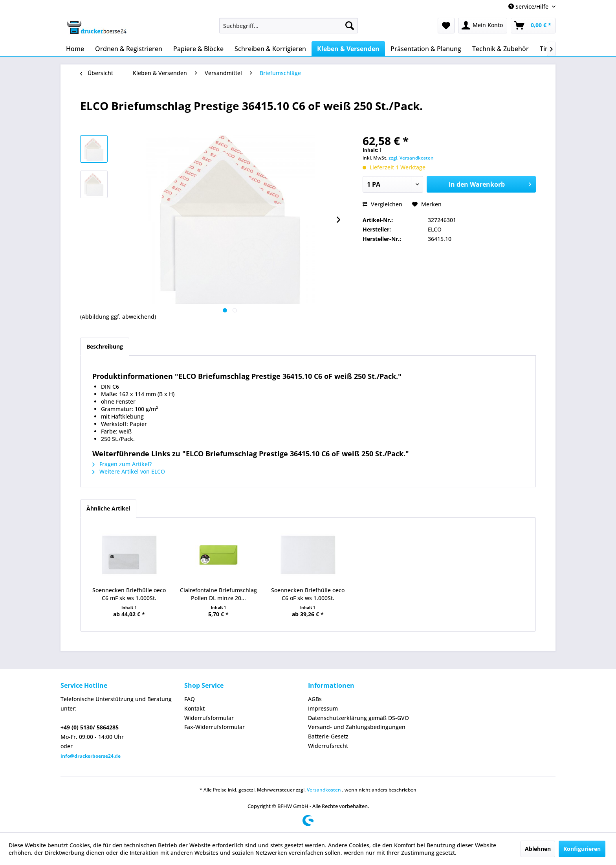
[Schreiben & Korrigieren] (270, 49)
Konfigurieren (582, 849)
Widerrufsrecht (328, 746)
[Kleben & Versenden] (348, 49)
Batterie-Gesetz (328, 736)
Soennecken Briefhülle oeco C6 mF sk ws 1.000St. (129, 594)
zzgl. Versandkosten (411, 158)
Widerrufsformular (209, 718)
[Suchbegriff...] (289, 26)
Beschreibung (105, 346)
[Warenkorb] (533, 26)
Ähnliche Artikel (108, 508)
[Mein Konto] (483, 26)
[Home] (75, 49)
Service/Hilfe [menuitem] (529, 6)
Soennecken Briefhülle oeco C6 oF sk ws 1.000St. (308, 594)
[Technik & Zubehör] (500, 49)
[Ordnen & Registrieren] (129, 49)
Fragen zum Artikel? (122, 464)
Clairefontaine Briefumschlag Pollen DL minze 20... (218, 594)
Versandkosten (324, 790)
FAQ (190, 699)
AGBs (315, 699)
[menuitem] (289, 26)
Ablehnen (538, 849)
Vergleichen (382, 204)
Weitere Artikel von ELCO (129, 471)
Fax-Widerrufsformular (214, 727)
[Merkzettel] (446, 26)
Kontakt (194, 708)
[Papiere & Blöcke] (198, 49)
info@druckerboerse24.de (91, 756)
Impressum (323, 708)
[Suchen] (350, 26)
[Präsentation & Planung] (426, 49)
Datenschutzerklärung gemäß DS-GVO (358, 718)
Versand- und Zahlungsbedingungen (357, 727)
